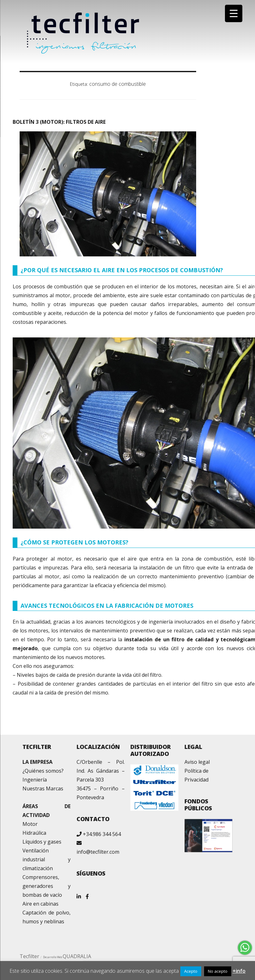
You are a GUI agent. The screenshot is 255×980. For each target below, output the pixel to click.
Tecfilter (29, 956)
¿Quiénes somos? (43, 771)
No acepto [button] (218, 971)
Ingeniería (35, 780)
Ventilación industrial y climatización (47, 859)
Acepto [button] (191, 971)
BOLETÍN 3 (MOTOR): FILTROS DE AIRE (59, 122)
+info (239, 971)
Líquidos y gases (42, 842)
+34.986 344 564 (102, 834)
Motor (30, 824)
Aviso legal (197, 762)
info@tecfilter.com (98, 852)
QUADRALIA (77, 956)
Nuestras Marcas (43, 788)
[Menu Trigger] (234, 13)
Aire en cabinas (40, 904)
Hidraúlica (34, 833)
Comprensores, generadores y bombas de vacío (47, 886)
